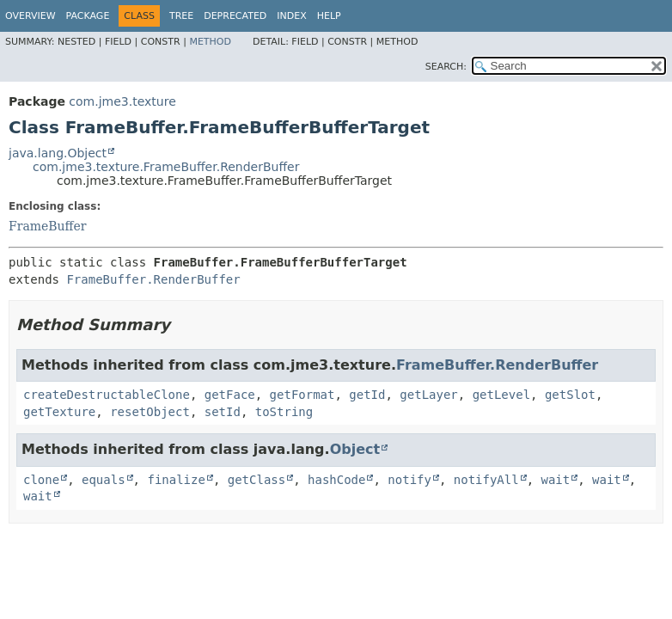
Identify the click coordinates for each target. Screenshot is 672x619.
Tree (181, 16)
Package (88, 16)
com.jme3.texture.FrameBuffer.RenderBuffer (166, 167)
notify (409, 480)
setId (223, 412)
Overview (31, 16)
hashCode (336, 480)
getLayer (428, 395)
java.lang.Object (58, 153)
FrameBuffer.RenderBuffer (153, 279)
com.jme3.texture (122, 101)
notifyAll (486, 480)
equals (104, 480)
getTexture (59, 412)
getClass (257, 480)
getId (367, 395)
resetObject (150, 412)
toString (284, 412)
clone (41, 480)
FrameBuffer (48, 226)
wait (556, 480)
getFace (230, 395)
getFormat (302, 395)
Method (210, 42)
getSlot (570, 395)
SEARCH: (446, 67)
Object (355, 449)
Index (291, 16)
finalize (176, 480)
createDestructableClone (107, 395)
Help (329, 16)
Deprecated (235, 16)
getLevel (501, 395)
